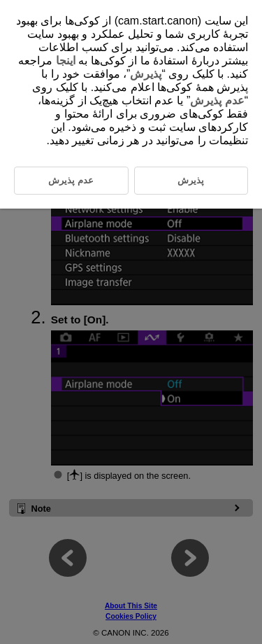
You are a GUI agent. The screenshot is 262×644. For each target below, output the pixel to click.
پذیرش (146, 74)
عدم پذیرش (217, 100)
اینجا (66, 61)
